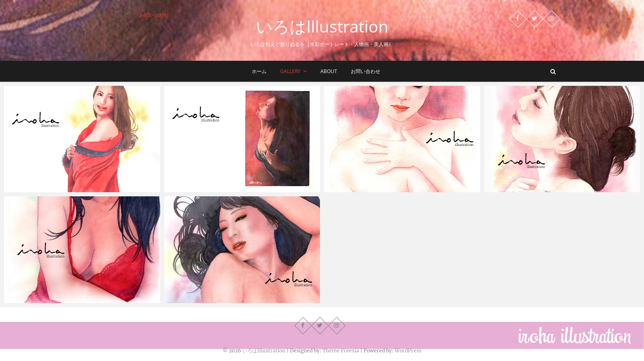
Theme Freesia (341, 351)
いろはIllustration (322, 26)
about (329, 71)
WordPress (408, 351)
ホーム (259, 71)
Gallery (290, 71)
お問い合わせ (154, 15)
